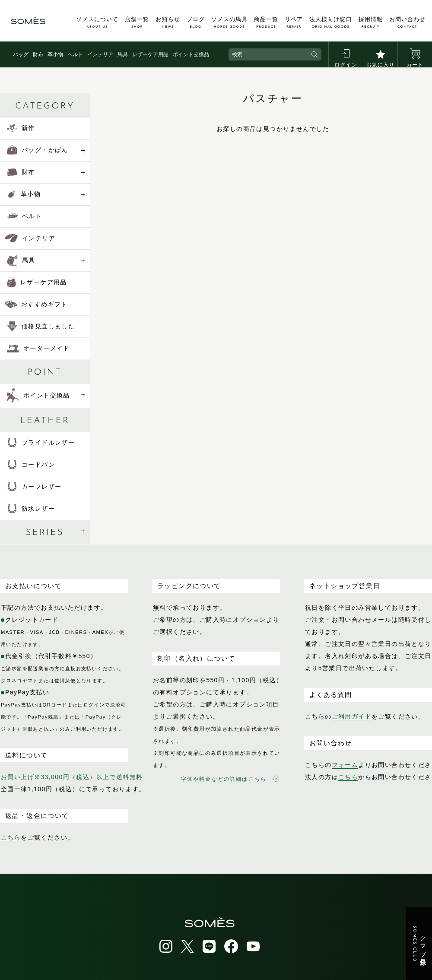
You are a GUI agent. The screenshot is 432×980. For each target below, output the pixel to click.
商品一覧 (266, 22)
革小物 (55, 54)
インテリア (100, 54)
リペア (294, 22)
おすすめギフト (36, 304)
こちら (11, 837)
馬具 (123, 54)
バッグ (21, 54)
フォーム (345, 765)
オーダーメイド (38, 348)
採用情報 (371, 22)
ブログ (196, 22)
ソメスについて (97, 22)
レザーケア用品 (150, 54)
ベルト (75, 54)
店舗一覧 (137, 22)
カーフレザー (34, 487)
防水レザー (31, 509)
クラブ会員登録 (419, 944)
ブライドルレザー (41, 442)
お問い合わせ (407, 22)
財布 (38, 54)
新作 (21, 128)
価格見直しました (41, 326)
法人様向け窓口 (330, 22)
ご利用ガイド (352, 716)
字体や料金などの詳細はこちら (230, 779)
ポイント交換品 (191, 54)
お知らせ (168, 22)
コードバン (31, 465)
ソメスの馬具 (229, 22)
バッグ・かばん (38, 150)
